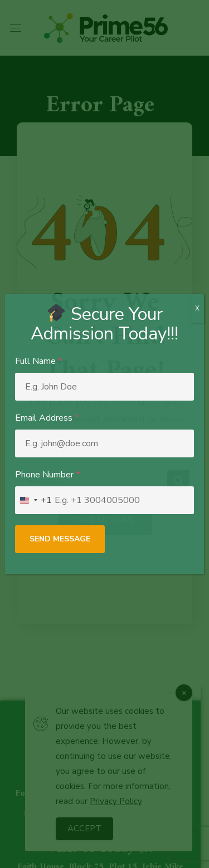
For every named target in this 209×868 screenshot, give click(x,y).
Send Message (60, 539)
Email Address (47, 418)
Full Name (38, 361)
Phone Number (47, 475)
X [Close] (197, 308)
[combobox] (34, 500)
